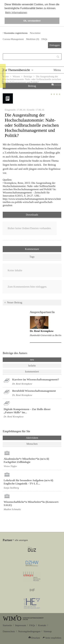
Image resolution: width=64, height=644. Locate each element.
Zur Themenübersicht (16, 70)
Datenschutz (9, 631)
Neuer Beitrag (15, 302)
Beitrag (32, 86)
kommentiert (32, 372)
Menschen (32, 444)
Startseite (7, 625)
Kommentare (32, 249)
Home (6, 76)
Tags (32, 257)
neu (32, 360)
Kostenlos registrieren (16, 33)
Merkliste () (33, 39)
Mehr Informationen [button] (16, 13)
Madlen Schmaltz (12, 509)
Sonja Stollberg (11, 488)
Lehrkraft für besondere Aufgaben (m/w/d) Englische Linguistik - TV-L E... (28, 482)
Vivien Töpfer (10, 466)
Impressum (21, 625)
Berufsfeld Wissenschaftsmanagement (34, 391)
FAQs (44, 39)
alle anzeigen (21, 540)
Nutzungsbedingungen (29, 631)
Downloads (32, 215)
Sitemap (48, 631)
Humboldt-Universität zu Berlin (46, 335)
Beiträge (28, 76)
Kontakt (42, 625)
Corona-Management (13, 39)
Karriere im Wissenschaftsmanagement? (36, 380)
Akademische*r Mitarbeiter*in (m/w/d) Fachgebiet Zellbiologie (26, 460)
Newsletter (35, 33)
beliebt (32, 366)
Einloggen (55, 45)
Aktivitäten (40, 438)
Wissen (16, 76)
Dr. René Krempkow (42, 331)
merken (58, 84)
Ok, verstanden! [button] (32, 21)
